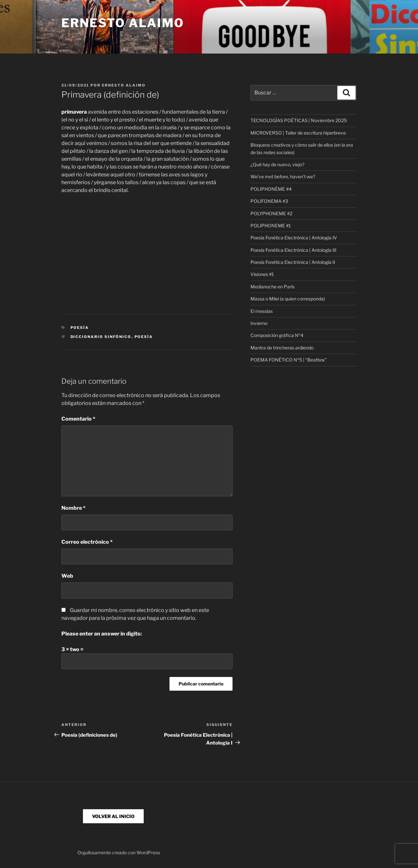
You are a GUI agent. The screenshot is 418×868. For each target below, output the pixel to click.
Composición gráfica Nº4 (277, 335)
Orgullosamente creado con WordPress (119, 852)
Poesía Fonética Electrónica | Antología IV (294, 238)
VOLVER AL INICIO (113, 816)
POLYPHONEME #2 (271, 213)
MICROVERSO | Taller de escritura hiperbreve (298, 133)
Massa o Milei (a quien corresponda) (288, 299)
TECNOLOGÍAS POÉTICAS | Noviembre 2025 (299, 120)
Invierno (259, 323)
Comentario (78, 419)
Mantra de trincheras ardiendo (282, 348)
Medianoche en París (273, 287)
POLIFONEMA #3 (269, 201)
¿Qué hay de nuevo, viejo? (277, 164)
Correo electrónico (87, 542)
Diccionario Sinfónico (101, 337)
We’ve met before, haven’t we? (283, 177)
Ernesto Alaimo (123, 23)
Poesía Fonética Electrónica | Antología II (293, 262)
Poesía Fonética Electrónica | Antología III (293, 250)
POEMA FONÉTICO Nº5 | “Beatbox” (289, 360)
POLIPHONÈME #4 (271, 189)
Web (67, 576)
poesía (144, 337)
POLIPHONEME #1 (271, 225)
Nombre (73, 508)
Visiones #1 (262, 274)
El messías (262, 311)
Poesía (80, 328)
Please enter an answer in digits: (102, 634)
